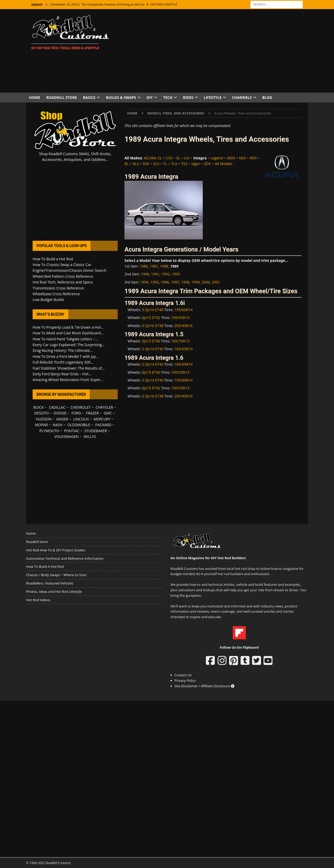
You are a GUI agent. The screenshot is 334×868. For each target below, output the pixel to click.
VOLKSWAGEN (67, 436)
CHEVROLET (81, 407)
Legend (217, 158)
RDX (254, 158)
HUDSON (44, 419)
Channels (242, 97)
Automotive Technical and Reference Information (65, 558)
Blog (267, 97)
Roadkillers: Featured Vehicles (50, 583)
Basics (89, 97)
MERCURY (102, 419)
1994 (144, 282)
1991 (155, 274)
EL (178, 158)
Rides (188, 97)
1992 (165, 274)
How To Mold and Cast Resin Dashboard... (68, 333)
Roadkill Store (62, 97)
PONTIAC (72, 431)
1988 (164, 266)
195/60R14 (183, 310)
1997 (175, 282)
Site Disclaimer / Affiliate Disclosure (205, 686)
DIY (150, 97)
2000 (206, 282)
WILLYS (90, 436)
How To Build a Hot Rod (53, 259)
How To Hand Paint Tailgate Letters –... (65, 339)
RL (127, 164)
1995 (154, 282)
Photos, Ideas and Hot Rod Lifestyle (54, 592)
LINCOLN (81, 419)
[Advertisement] (213, 51)
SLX (156, 164)
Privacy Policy (185, 680)
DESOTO (42, 413)
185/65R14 (183, 349)
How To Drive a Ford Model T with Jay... (66, 356)
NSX (242, 158)
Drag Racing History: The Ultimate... (63, 350)
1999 (195, 282)
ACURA (150, 158)
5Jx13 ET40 (151, 341)
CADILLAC (57, 407)
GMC (108, 413)
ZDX (207, 164)
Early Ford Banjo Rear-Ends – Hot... (62, 374)
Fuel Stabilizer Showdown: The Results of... (69, 368)
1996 (165, 282)
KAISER (62, 419)
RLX (136, 164)
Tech (168, 97)
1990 (145, 274)
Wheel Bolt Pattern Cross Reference (63, 276)
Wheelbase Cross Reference (56, 294)
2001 (216, 282)
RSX (146, 164)
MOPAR (41, 425)
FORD (76, 413)
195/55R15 (180, 318)
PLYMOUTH (49, 431)
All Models (224, 164)
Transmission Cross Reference (58, 288)
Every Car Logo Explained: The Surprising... (69, 345)
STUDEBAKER (96, 431)
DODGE (60, 413)
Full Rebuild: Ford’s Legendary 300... (63, 362)
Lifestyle (213, 97)
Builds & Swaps (121, 97)
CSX (169, 158)
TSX (184, 164)
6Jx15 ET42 (151, 318)
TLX (174, 164)
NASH (58, 425)
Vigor (196, 164)
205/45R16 (183, 326)
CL (160, 158)
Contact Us (183, 675)
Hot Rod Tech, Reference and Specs (63, 282)
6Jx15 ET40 (151, 372)
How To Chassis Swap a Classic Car (62, 265)
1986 (144, 266)
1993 (176, 274)
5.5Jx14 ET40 (153, 310)
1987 (154, 266)
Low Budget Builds (48, 300)
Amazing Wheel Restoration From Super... (68, 380)
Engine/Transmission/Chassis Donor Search (70, 270)
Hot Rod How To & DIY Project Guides (56, 550)
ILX (187, 158)
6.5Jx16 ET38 (153, 326)
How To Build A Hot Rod (45, 566)
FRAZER (93, 413)
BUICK (38, 407)
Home (35, 97)
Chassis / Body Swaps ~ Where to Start (56, 575)
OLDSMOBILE (79, 425)
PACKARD (103, 425)
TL (165, 164)
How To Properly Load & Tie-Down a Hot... (68, 327)
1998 (185, 282)
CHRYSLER (104, 407)
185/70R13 (180, 341)
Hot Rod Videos (38, 600)
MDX (231, 158)
